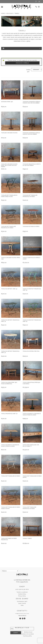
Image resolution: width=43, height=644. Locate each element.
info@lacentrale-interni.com (22, 614)
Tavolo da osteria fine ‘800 (31, 351)
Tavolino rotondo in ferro (31, 226)
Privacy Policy (22, 596)
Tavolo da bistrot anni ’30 (9, 289)
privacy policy (23, 636)
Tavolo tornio (27, 538)
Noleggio (10, 13)
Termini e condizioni (22, 592)
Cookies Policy (22, 594)
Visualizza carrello (22, 63)
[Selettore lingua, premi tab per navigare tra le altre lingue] (10, 571)
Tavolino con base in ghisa (9, 133)
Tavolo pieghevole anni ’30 (9, 414)
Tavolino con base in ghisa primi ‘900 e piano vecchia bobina (9, 165)
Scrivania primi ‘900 (7, 102)
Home (3, 13)
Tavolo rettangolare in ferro (11, 476)
